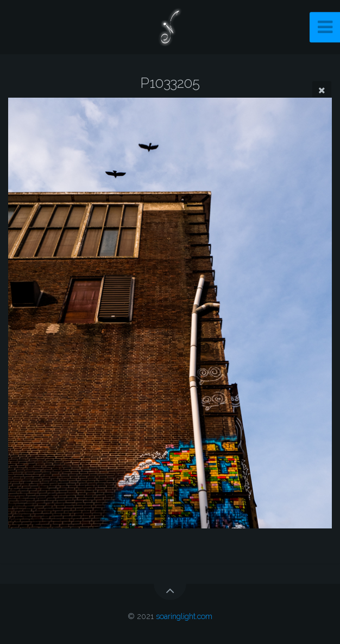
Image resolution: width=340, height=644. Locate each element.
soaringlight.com (184, 616)
